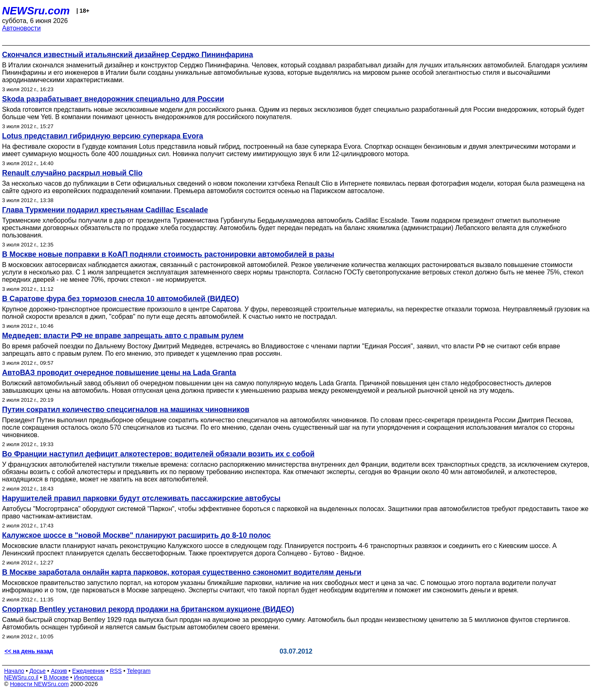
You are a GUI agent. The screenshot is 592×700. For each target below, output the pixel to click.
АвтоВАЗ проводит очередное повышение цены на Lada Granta (119, 373)
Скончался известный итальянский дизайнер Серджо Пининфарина (127, 55)
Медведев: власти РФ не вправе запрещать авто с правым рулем (123, 336)
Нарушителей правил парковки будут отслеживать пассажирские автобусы (141, 498)
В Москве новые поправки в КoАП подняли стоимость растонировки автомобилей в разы (168, 254)
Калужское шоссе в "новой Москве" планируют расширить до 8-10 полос (136, 535)
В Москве (56, 677)
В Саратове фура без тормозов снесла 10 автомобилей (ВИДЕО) (120, 299)
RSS (116, 671)
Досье (37, 671)
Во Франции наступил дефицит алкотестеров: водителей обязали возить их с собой (158, 454)
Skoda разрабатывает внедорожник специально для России (113, 99)
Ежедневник (89, 671)
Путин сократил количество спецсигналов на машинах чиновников (126, 410)
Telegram (139, 671)
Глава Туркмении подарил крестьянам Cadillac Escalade (105, 210)
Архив (59, 671)
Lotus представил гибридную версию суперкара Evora (103, 136)
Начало (14, 671)
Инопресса (89, 677)
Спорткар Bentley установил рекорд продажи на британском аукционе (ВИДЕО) (148, 609)
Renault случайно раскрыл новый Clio (72, 173)
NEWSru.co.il (21, 677)
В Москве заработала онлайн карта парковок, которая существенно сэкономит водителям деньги (182, 572)
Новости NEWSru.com (39, 684)
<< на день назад (29, 651)
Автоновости (21, 28)
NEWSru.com (36, 11)
